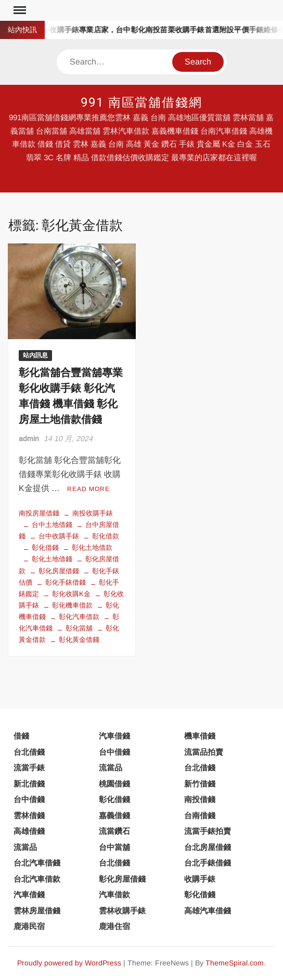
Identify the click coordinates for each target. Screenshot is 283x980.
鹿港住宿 (114, 926)
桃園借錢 (114, 784)
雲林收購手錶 (122, 911)
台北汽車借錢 (37, 863)
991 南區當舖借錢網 (141, 103)
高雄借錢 (29, 831)
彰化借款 (106, 536)
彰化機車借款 (72, 605)
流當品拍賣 (204, 752)
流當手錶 (29, 768)
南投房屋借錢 (39, 513)
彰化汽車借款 (79, 617)
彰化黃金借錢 (79, 640)
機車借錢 (200, 736)
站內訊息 (35, 355)
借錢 (21, 736)
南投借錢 (200, 799)
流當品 (111, 768)
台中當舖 (114, 847)
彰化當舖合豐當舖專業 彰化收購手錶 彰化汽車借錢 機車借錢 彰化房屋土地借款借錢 (71, 396)
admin (29, 439)
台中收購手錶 (59, 536)
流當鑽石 (114, 831)
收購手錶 (200, 879)
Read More (88, 489)
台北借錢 (29, 752)
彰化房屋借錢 (59, 571)
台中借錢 (114, 752)
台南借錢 (200, 815)
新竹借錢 (200, 784)
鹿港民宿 (29, 926)
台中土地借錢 (52, 525)
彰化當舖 (79, 628)
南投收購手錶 (93, 513)
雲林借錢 (29, 815)
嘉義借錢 (114, 815)
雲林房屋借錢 (37, 911)
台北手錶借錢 (208, 863)
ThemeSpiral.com (235, 963)
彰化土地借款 (92, 547)
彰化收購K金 (71, 594)
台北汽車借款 (37, 879)
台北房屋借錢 (208, 847)
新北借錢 (29, 784)
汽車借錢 (114, 736)
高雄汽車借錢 (208, 911)
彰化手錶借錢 (66, 582)
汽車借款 (114, 894)
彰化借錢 (45, 547)
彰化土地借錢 (52, 559)
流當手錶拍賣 (208, 831)
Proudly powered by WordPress (69, 963)
